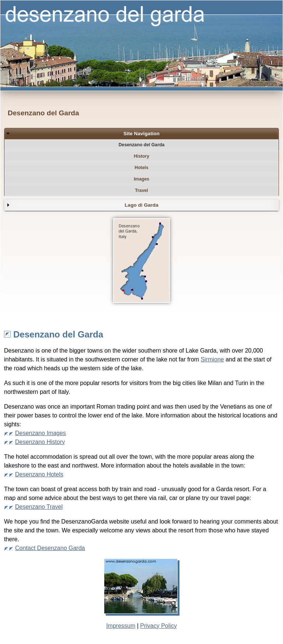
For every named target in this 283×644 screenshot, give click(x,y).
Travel (141, 190)
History (141, 156)
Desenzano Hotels (39, 474)
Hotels (141, 168)
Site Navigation (141, 134)
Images (141, 179)
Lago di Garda (141, 205)
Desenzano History (40, 442)
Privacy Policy (158, 626)
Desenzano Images (41, 433)
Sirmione (212, 359)
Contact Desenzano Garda (50, 548)
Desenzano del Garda (141, 145)
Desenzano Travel (39, 507)
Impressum (121, 626)
